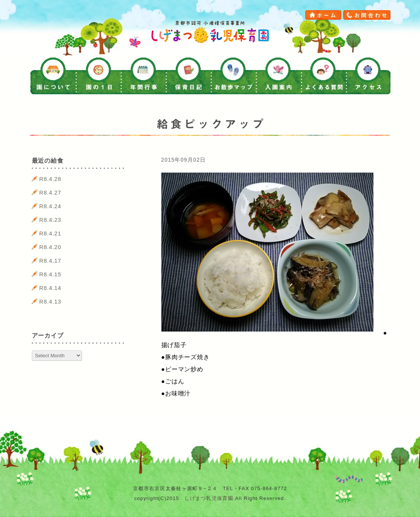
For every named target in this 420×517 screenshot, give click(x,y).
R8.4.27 (50, 192)
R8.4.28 (50, 179)
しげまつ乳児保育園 (209, 498)
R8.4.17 (50, 261)
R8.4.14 (50, 288)
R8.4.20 (50, 247)
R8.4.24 (50, 206)
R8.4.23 (50, 220)
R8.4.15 (50, 274)
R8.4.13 (50, 301)
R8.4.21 (50, 233)
